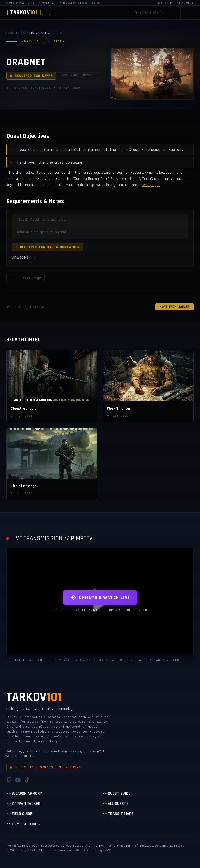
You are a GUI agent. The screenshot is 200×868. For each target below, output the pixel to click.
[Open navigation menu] (187, 13)
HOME (11, 33)
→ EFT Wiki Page (25, 278)
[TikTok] (27, 780)
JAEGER (56, 33)
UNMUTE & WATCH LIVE (100, 597)
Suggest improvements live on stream (45, 767)
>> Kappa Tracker (23, 804)
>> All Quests (115, 804)
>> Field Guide (19, 814)
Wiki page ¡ (151, 185)
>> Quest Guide (116, 793)
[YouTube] (18, 780)
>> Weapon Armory (24, 793)
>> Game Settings (23, 824)
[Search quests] (158, 13)
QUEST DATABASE (33, 33)
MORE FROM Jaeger (175, 307)
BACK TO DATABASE (27, 307)
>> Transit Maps (118, 814)
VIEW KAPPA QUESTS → (79, 76)
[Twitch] (9, 780)
